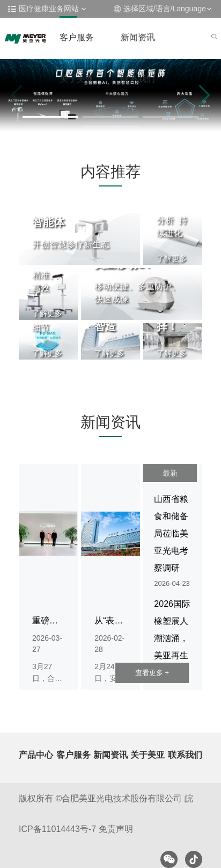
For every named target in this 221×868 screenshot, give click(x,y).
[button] (50, 117)
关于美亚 (77, 79)
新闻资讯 (138, 37)
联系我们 (138, 79)
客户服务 (77, 37)
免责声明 (116, 829)
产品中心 (36, 755)
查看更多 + (152, 673)
